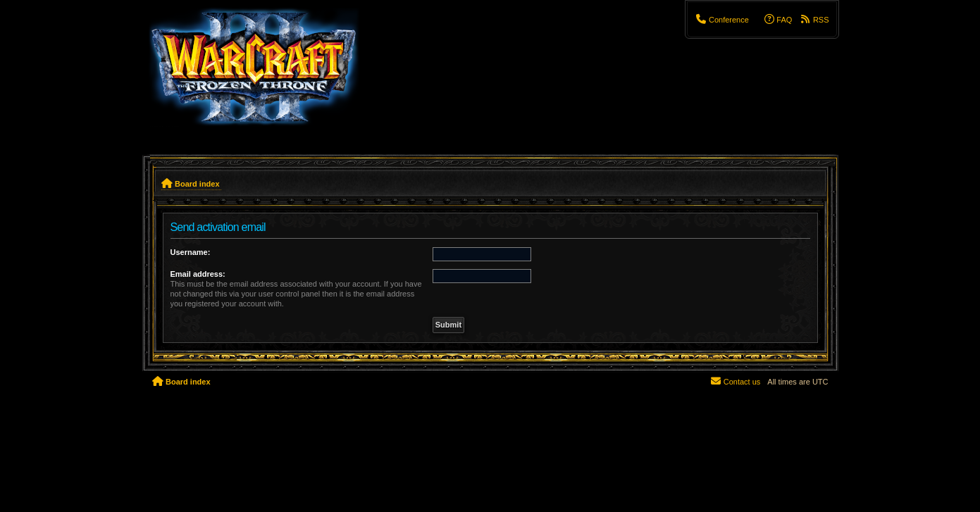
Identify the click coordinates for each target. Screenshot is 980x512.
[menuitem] (721, 20)
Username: (191, 252)
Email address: (198, 274)
